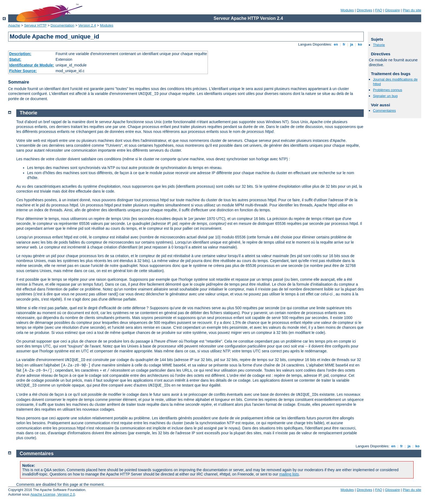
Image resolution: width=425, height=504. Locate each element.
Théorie (379, 45)
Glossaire (393, 10)
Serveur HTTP (35, 25)
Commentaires (384, 111)
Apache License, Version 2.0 (53, 494)
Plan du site (412, 10)
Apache (14, 25)
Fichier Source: (23, 71)
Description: (20, 54)
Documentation (62, 25)
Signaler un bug (385, 96)
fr (344, 44)
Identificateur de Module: (32, 65)
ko (360, 44)
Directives (364, 10)
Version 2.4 (87, 25)
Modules (347, 10)
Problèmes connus (388, 90)
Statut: (15, 59)
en (336, 44)
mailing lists (289, 474)
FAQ (379, 10)
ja (352, 44)
